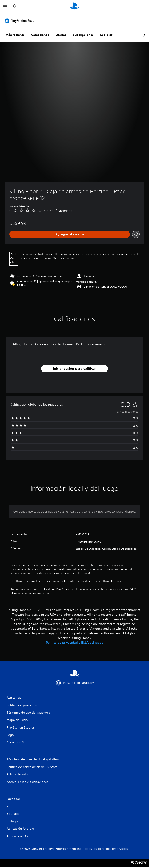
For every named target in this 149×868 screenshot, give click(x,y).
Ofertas (61, 35)
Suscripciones (83, 35)
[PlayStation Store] (21, 20)
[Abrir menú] (5, 7)
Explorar (106, 35)
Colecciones (40, 35)
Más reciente (15, 35)
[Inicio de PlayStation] (74, 7)
